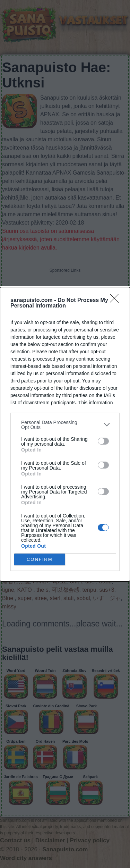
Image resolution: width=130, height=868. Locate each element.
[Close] (116, 301)
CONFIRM (40, 559)
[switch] (103, 441)
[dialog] (65, 434)
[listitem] (65, 425)
